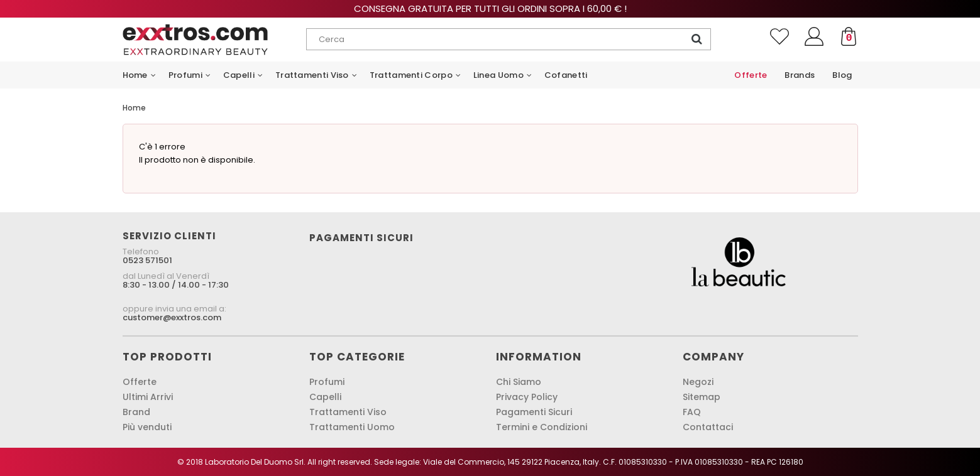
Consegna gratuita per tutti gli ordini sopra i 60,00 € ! (490, 8)
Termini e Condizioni (542, 427)
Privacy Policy (527, 397)
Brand (136, 412)
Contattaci (708, 427)
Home (134, 108)
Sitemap (702, 397)
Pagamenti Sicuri (534, 412)
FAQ (692, 412)
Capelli (325, 397)
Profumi (327, 382)
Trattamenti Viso (348, 412)
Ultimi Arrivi (148, 397)
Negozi (698, 382)
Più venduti (147, 427)
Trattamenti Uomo (352, 427)
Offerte (140, 382)
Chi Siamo (519, 382)
